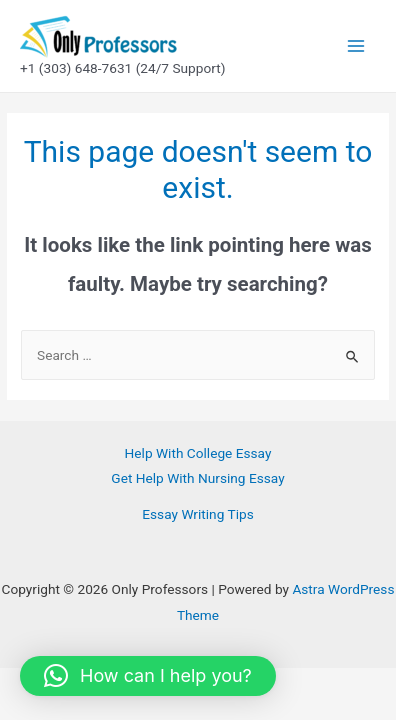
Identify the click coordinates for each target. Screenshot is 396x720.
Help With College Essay (198, 453)
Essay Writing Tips (197, 514)
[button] (148, 676)
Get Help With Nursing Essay (197, 478)
